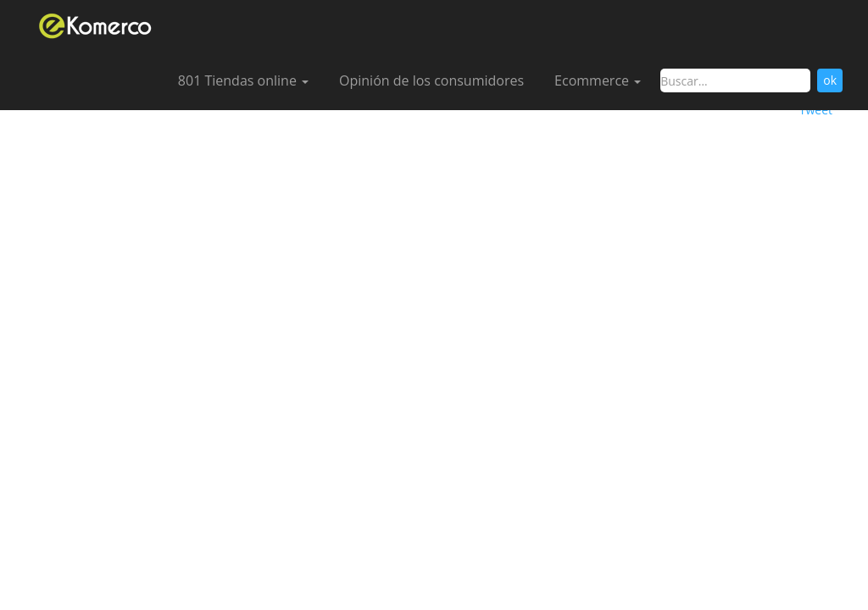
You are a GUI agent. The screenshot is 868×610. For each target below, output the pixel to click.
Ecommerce (598, 80)
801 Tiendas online (243, 80)
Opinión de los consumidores (431, 80)
